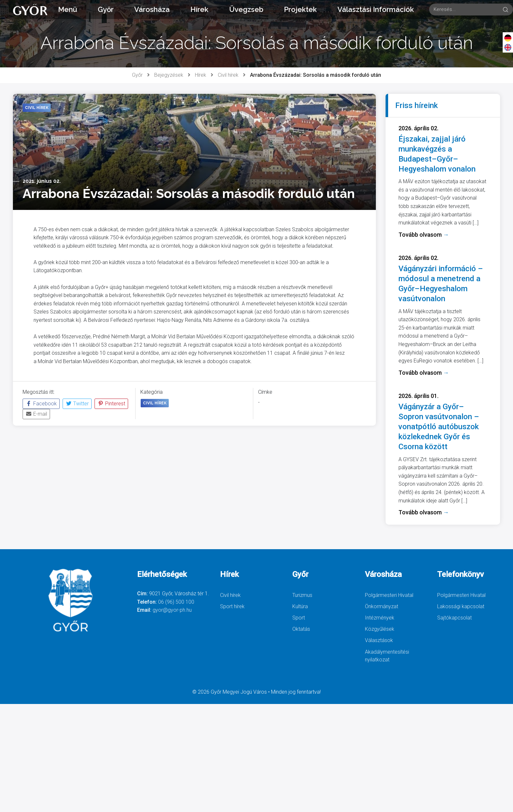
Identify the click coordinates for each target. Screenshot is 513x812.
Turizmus (302, 595)
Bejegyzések (169, 75)
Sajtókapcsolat (454, 618)
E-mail (36, 414)
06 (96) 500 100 (176, 602)
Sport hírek (232, 606)
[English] (508, 47)
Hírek (199, 9)
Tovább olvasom (424, 235)
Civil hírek (228, 75)
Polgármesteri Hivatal (389, 595)
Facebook (41, 404)
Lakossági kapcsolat (461, 606)
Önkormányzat (382, 606)
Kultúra (300, 606)
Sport (299, 618)
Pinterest (111, 404)
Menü (68, 9)
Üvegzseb (246, 9)
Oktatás (301, 629)
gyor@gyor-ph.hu (172, 610)
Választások (379, 640)
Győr (106, 9)
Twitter (77, 404)
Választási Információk (376, 9)
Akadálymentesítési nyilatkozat (387, 656)
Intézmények (380, 618)
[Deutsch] (508, 38)
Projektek (300, 9)
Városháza (152, 9)
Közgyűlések (380, 629)
